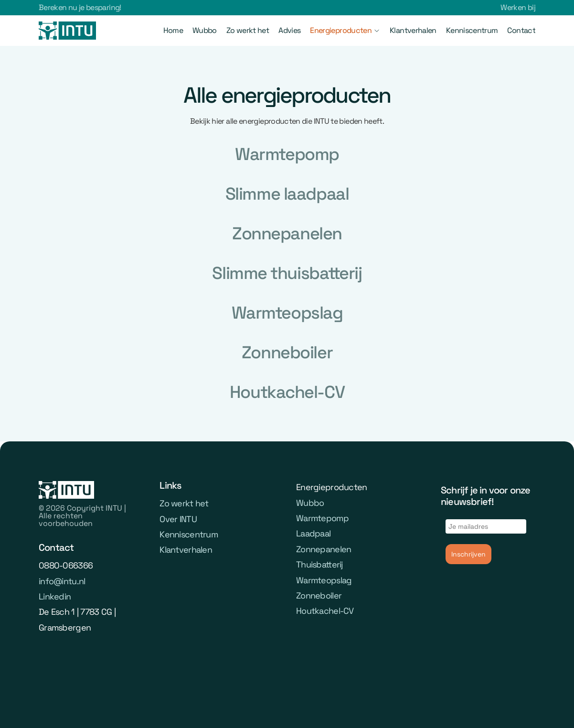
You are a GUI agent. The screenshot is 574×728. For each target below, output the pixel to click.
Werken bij (518, 7)
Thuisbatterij (319, 564)
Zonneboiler (319, 595)
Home (173, 30)
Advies (289, 30)
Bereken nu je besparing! (80, 7)
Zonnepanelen (324, 549)
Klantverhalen (413, 30)
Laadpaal (313, 534)
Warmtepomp (322, 518)
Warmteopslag (324, 580)
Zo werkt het (248, 30)
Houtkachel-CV (325, 611)
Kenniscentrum (472, 30)
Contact (521, 30)
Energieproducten (341, 30)
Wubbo (205, 30)
